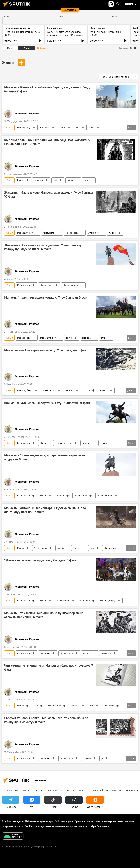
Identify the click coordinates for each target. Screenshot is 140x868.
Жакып (9, 62)
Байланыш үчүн (64, 821)
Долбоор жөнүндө (13, 821)
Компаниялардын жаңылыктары (115, 821)
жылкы (61, 548)
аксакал (87, 758)
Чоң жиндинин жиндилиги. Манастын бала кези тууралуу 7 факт (49, 668)
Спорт (82, 790)
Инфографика (99, 790)
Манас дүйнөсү (25, 233)
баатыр (105, 443)
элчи (103, 338)
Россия (52, 790)
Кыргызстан (49, 233)
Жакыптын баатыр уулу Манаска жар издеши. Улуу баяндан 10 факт (49, 195)
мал (55, 180)
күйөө (62, 127)
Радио (39, 790)
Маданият (45, 653)
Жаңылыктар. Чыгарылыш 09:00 (105, 33)
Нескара (86, 338)
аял (77, 127)
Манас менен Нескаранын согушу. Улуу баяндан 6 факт (46, 350)
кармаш (87, 653)
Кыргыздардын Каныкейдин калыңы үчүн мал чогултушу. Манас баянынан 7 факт (47, 142)
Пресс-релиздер (84, 821)
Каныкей (45, 127)
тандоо (112, 233)
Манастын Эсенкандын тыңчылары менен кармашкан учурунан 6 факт (45, 457)
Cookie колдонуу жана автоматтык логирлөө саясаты (56, 826)
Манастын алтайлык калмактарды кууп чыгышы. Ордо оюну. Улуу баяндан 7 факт (45, 510)
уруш (92, 127)
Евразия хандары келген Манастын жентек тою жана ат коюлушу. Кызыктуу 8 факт (46, 720)
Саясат (26, 790)
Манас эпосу (24, 127)
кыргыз (70, 390)
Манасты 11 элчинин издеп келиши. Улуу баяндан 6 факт (46, 298)
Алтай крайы (40, 548)
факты (69, 338)
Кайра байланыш (99, 826)
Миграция (67, 790)
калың (70, 180)
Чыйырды (85, 601)
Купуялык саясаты (12, 826)
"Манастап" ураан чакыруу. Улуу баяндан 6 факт (40, 560)
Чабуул (104, 390)
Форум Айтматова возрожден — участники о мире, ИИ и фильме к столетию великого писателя (66, 35)
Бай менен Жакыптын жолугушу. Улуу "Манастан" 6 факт (47, 403)
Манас (21, 180)
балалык (75, 706)
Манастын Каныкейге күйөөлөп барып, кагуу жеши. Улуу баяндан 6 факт (47, 89)
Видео (117, 790)
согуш (87, 390)
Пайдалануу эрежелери (39, 821)
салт (86, 180)
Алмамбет (93, 233)
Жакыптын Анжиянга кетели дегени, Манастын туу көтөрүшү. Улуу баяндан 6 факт (43, 247)
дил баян (87, 443)
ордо (77, 548)
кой (92, 706)
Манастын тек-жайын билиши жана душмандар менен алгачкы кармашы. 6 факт (45, 615)
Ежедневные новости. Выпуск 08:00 (22, 33)
